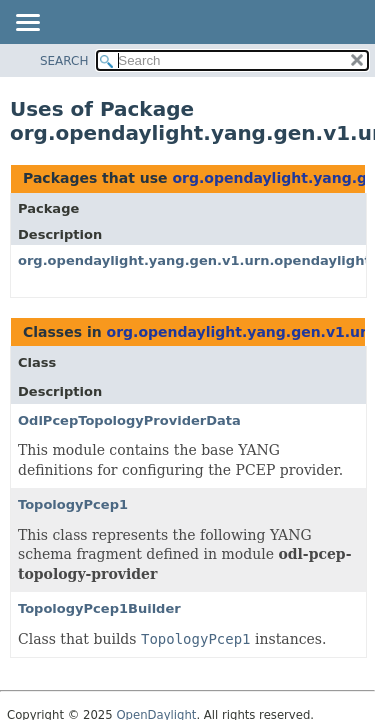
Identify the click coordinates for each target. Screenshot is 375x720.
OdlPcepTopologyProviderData (129, 420)
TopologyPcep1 (73, 504)
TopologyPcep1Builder (99, 608)
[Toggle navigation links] (27, 24)
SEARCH (64, 61)
